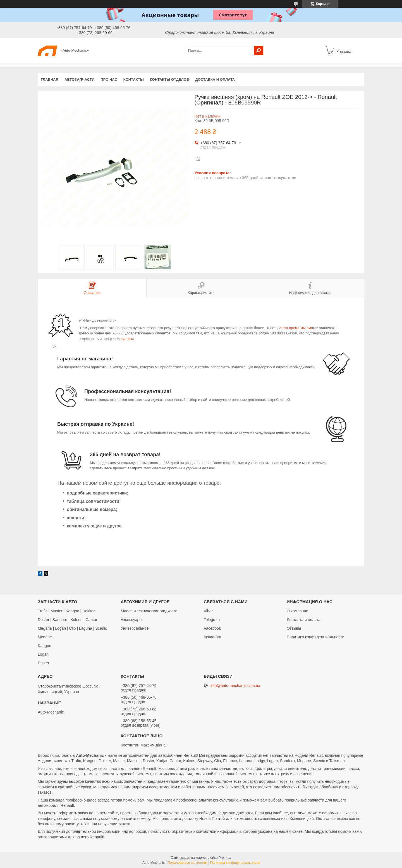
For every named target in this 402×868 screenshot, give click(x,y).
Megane (45, 637)
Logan (43, 654)
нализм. (128, 339)
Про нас (109, 79)
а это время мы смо (296, 328)
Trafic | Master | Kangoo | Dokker (66, 611)
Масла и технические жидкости (149, 611)
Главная (50, 79)
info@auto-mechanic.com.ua (235, 686)
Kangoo (44, 646)
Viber (208, 611)
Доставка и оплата (215, 79)
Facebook (212, 628)
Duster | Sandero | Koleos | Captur (67, 620)
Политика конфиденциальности (316, 637)
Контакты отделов (170, 79)
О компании (297, 611)
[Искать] (259, 51)
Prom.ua (225, 858)
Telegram (212, 620)
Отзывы (294, 628)
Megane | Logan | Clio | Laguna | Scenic (72, 628)
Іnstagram (212, 637)
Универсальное (135, 628)
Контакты (134, 79)
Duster (43, 663)
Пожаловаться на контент (187, 863)
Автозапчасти (79, 79)
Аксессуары (131, 620)
